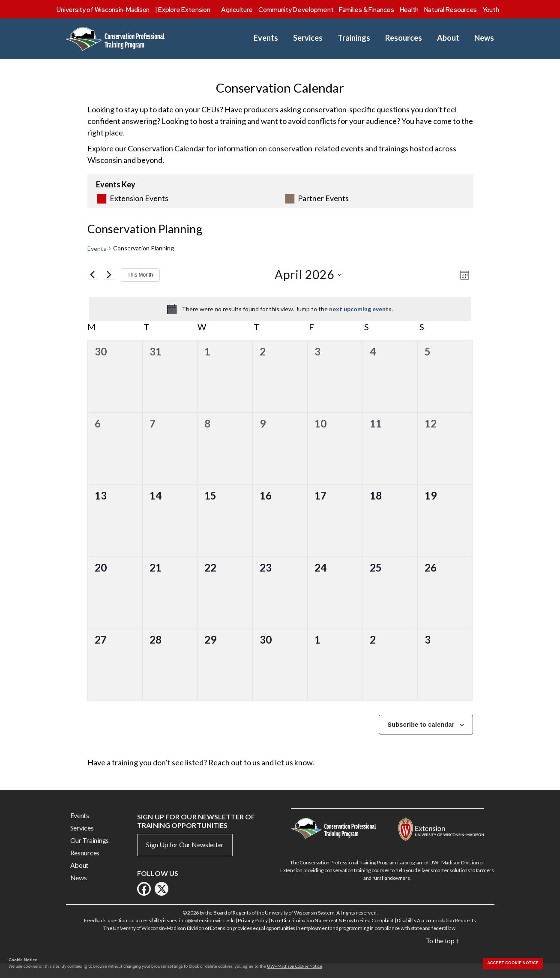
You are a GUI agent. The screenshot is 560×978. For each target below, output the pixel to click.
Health (409, 10)
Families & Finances (367, 10)
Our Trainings (90, 853)
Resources (404, 38)
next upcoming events (360, 322)
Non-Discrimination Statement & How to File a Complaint (332, 934)
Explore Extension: (185, 10)
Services (308, 38)
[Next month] (109, 288)
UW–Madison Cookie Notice (295, 966)
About (448, 38)
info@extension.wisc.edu (207, 934)
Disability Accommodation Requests (436, 934)
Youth (491, 10)
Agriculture (237, 10)
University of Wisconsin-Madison (103, 10)
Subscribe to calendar (421, 738)
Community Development (296, 10)
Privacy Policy (253, 934)
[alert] (280, 322)
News (484, 38)
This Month (140, 288)
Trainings (354, 38)
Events (266, 38)
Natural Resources (451, 10)
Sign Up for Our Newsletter (185, 858)
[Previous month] (93, 288)
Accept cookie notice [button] (513, 963)
